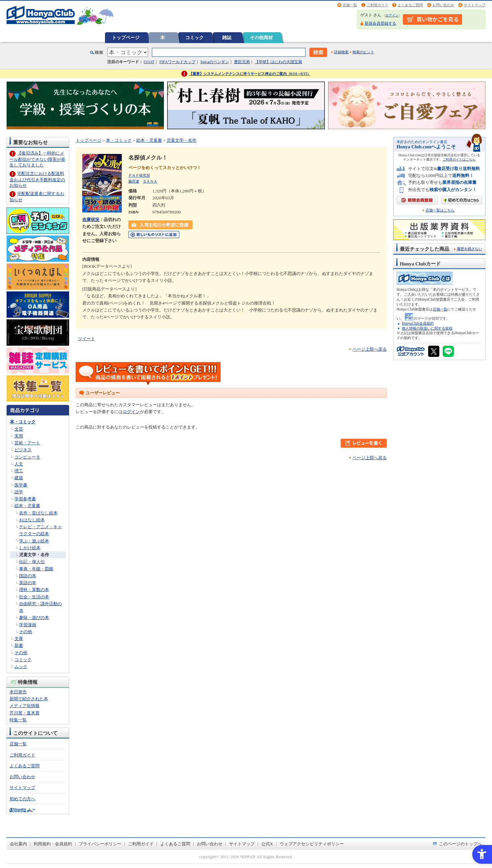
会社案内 (18, 844)
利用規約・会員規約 (53, 844)
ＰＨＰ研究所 (139, 175)
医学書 (21, 485)
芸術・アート (27, 443)
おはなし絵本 (32, 520)
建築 (19, 478)
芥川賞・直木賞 (25, 713)
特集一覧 (18, 720)
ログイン (392, 15)
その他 (26, 632)
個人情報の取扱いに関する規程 (427, 328)
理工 (19, 471)
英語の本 (28, 583)
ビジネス (23, 450)
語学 (19, 492)
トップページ (126, 37)
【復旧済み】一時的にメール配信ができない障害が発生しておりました (37, 159)
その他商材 (261, 37)
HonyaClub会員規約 (418, 323)
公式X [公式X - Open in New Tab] (267, 844)
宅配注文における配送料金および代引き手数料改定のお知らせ (37, 179)
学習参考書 (25, 499)
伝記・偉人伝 (32, 562)
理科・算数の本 (34, 590)
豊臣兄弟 (242, 62)
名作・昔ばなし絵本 (38, 513)
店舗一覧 (350, 5)
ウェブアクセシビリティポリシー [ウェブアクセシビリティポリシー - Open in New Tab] (312, 844)
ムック (21, 667)
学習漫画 (28, 625)
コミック (194, 37)
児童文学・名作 (34, 555)
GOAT (149, 62)
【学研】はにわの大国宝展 (278, 62)
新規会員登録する (380, 23)
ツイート (87, 339)
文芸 (19, 429)
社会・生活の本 (34, 597)
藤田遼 (134, 181)
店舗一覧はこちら (440, 210)
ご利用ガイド (377, 5)
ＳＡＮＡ (150, 181)
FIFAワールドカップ (177, 62)
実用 (19, 436)
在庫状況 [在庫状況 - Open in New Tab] (91, 220)
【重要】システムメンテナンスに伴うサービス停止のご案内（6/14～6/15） (250, 74)
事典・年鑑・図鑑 (36, 569)
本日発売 (18, 692)
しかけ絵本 (30, 548)
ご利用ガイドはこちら (459, 159)
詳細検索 (341, 52)
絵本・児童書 (27, 506)
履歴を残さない (469, 249)
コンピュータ (27, 457)
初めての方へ (22, 799)
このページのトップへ (460, 844)
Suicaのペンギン (215, 62)
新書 (19, 645)
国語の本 (28, 576)
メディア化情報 (25, 706)
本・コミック (23, 422)
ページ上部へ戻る (370, 349)
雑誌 (227, 37)
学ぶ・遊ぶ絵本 (34, 541)
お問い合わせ (443, 5)
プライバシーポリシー (100, 844)
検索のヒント (363, 52)
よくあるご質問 (410, 5)
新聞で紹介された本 (29, 699)
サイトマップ (475, 5)
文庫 (19, 639)
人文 (19, 464)
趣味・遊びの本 (34, 618)
